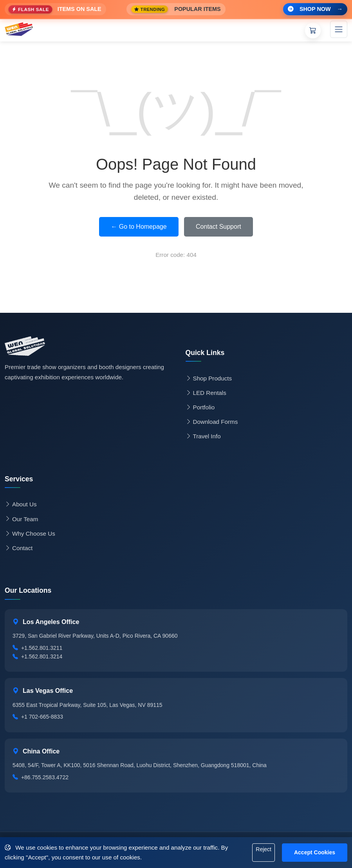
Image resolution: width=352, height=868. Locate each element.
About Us (21, 504)
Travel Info (203, 436)
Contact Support (218, 227)
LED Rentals (206, 393)
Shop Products (209, 378)
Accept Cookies (315, 852)
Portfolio (200, 407)
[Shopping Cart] (313, 30)
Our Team (21, 519)
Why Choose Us (30, 534)
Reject (264, 849)
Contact (19, 548)
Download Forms (212, 422)
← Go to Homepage (139, 227)
